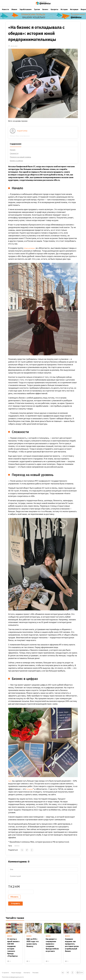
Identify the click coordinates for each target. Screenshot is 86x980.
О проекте (5, 971)
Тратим (37, 12)
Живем (14, 12)
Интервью (74, 12)
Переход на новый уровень (19, 163)
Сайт (9, 788)
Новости (5, 12)
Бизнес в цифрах (15, 167)
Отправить (14, 906)
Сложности (12, 160)
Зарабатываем (26, 12)
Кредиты (54, 12)
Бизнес (45, 12)
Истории (64, 12)
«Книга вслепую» (30, 249)
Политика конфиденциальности (13, 976)
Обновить (13, 899)
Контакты (27, 971)
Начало (11, 156)
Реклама (35, 971)
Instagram (29, 797)
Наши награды (16, 971)
